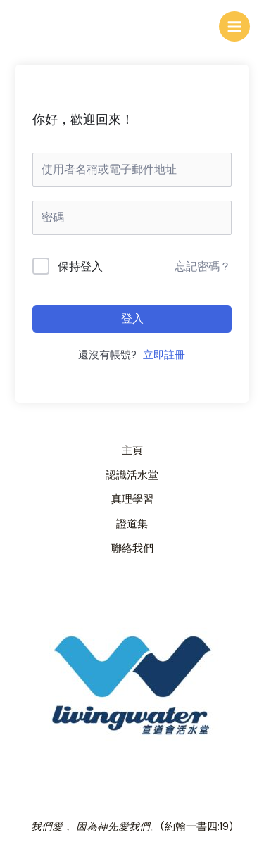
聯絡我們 (132, 549)
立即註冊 (164, 355)
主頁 (132, 451)
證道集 (132, 524)
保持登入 (80, 266)
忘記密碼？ (203, 266)
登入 (132, 319)
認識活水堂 (132, 476)
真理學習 (132, 499)
